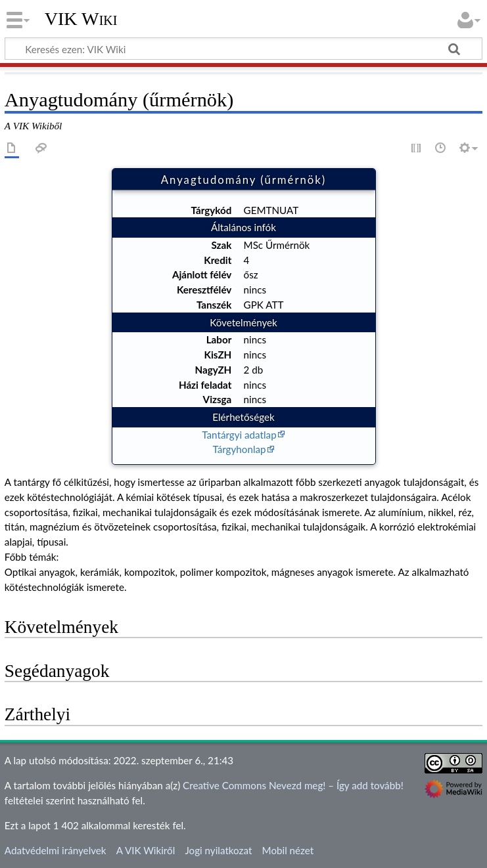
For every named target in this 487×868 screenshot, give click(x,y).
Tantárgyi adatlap (239, 435)
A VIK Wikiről (146, 850)
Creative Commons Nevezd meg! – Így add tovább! (293, 785)
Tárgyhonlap (239, 449)
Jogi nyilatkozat (218, 850)
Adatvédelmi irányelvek (56, 850)
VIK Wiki (81, 19)
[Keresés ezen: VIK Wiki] (243, 49)
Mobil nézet (288, 850)
